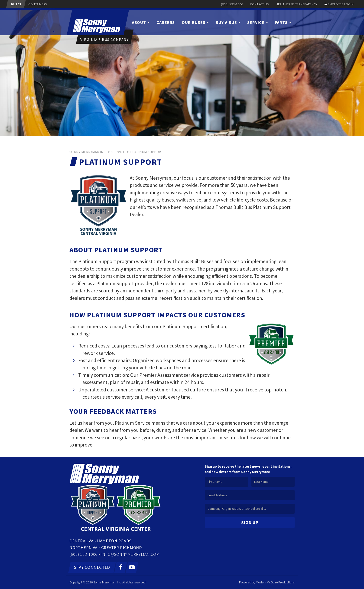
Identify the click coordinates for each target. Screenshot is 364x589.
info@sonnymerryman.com (131, 554)
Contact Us (259, 4)
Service (257, 22)
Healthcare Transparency (297, 4)
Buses (16, 4)
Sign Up (250, 522)
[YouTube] (132, 567)
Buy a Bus (228, 22)
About (141, 22)
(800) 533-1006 (232, 4)
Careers (166, 22)
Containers (37, 4)
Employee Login (341, 4)
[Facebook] (121, 567)
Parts (283, 22)
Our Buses (195, 22)
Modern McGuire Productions (275, 582)
